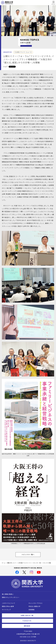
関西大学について (12, 563)
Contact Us (37, 621)
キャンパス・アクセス (35, 603)
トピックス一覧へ (31, 554)
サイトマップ (6, 610)
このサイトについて (9, 603)
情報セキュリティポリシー (11, 597)
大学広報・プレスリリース (24, 563)
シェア (5, 66)
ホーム (4, 563)
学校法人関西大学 (34, 606)
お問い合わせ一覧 (36, 615)
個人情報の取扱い (8, 594)
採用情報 (31, 610)
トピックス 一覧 (37, 563)
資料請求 (38, 626)
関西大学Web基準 (8, 606)
